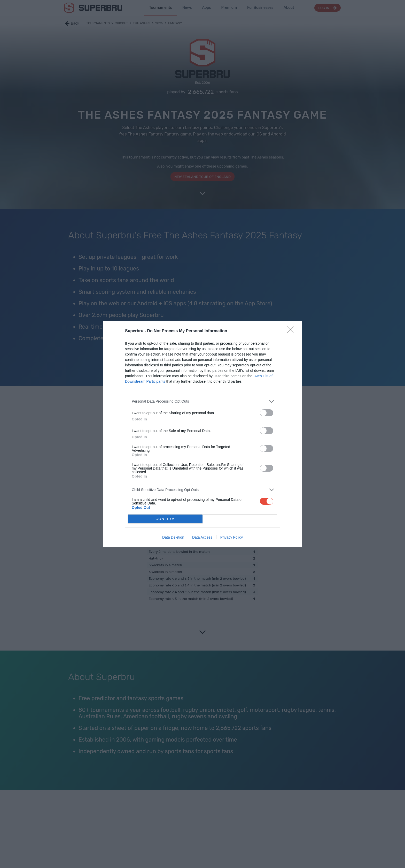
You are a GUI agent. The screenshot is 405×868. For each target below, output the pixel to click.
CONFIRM (165, 519)
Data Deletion (173, 537)
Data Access (202, 537)
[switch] (267, 413)
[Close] (292, 331)
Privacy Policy (232, 537)
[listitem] (202, 401)
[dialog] (202, 434)
